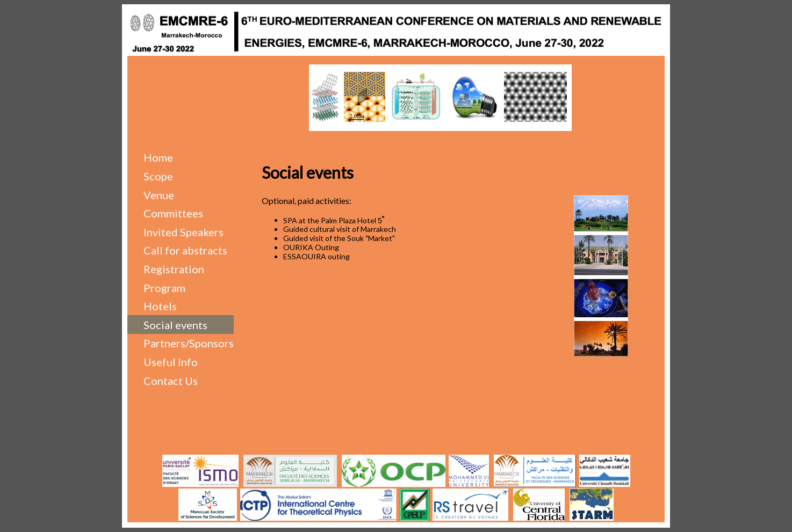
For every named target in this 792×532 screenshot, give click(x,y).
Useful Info (171, 362)
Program (164, 288)
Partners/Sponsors (189, 343)
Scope (158, 176)
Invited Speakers (183, 232)
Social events (175, 325)
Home (158, 157)
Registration (174, 269)
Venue (159, 195)
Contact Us (171, 381)
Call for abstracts (185, 250)
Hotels (160, 306)
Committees (173, 213)
